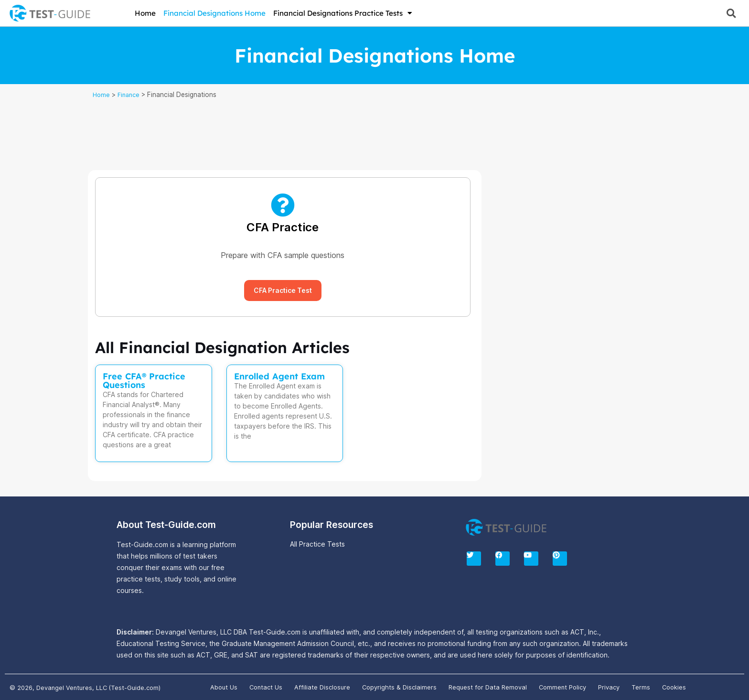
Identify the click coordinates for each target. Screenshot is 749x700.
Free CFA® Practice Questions (144, 381)
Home (145, 13)
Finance (131, 95)
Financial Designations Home (214, 13)
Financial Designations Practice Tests (343, 13)
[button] (731, 13)
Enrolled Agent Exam (279, 376)
